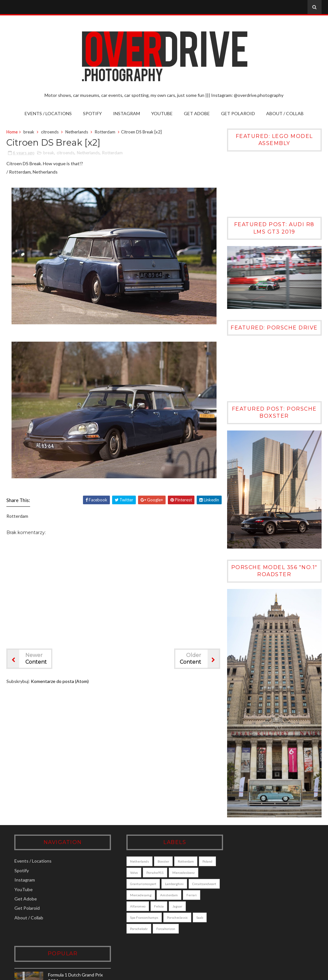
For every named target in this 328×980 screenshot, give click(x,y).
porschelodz (131, 940)
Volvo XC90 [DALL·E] (277, 891)
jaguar (169, 917)
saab (192, 929)
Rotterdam (105, 132)
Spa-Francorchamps (136, 929)
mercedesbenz (133, 884)
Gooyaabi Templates (298, 973)
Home (12, 132)
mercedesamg (133, 906)
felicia (151, 917)
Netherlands (77, 132)
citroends (50, 132)
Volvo (144, 873)
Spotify (92, 113)
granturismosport (166, 884)
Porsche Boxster (273, 919)
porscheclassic (169, 929)
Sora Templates (228, 973)
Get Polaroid (238, 113)
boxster (155, 861)
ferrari (184, 906)
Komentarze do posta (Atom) (60, 682)
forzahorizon (158, 940)
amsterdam (161, 906)
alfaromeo (130, 917)
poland (127, 873)
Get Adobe (197, 113)
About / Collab (285, 113)
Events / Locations (48, 113)
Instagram (127, 113)
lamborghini (131, 895)
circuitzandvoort (161, 895)
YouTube (162, 113)
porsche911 (166, 873)
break (29, 132)
